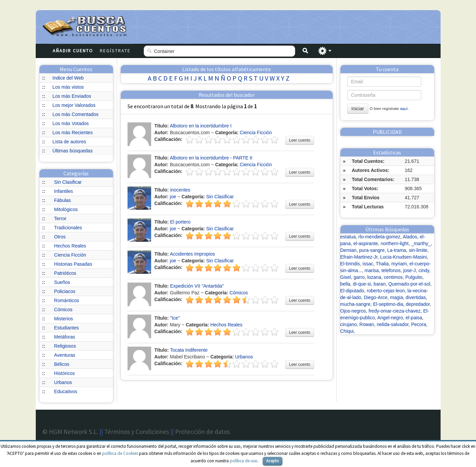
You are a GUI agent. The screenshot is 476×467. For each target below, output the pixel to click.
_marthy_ (421, 243)
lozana (374, 277)
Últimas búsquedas (73, 151)
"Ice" (175, 318)
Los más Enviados (72, 96)
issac (368, 264)
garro (359, 277)
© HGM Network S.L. (70, 432)
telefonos (391, 270)
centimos (393, 277)
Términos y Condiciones (137, 432)
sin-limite (418, 250)
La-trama (397, 250)
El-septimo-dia (388, 304)
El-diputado (352, 291)
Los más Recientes (73, 133)
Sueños (62, 282)
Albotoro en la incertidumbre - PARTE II (211, 158)
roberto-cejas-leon (386, 291)
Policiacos (65, 291)
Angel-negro (390, 318)
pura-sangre (372, 250)
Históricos (64, 373)
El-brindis (350, 264)
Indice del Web (68, 78)
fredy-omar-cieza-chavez (395, 311)
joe (173, 197)
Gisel (346, 277)
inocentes (180, 190)
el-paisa (414, 318)
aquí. (404, 108)
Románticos (66, 300)
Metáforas (64, 337)
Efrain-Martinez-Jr (359, 257)
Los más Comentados (76, 114)
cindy (424, 270)
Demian (348, 250)
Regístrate (115, 51)
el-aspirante (366, 243)
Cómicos (63, 310)
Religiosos (65, 346)
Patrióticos (65, 273)
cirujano (349, 324)
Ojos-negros (353, 311)
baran (380, 284)
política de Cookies (120, 453)
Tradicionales (68, 228)
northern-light (395, 243)
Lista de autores (69, 142)
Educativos (65, 391)
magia (396, 297)
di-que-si (362, 284)
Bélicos (62, 364)
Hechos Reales (70, 246)
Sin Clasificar (68, 182)
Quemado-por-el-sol (409, 284)
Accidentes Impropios (192, 254)
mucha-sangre (356, 304)
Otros (60, 237)
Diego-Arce (376, 297)
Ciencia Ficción (70, 255)
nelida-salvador (393, 324)
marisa (372, 270)
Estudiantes (66, 328)
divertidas (416, 297)
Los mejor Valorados (74, 105)
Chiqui (347, 331)
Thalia (382, 264)
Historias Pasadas (73, 264)
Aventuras (65, 355)
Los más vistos (68, 87)
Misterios (63, 319)
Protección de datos (202, 432)
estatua (348, 237)
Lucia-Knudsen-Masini (404, 257)
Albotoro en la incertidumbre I (201, 126)
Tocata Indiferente (189, 350)
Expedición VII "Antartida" (197, 286)
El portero (180, 222)
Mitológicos (66, 209)
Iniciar (358, 109)
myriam (399, 264)
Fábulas (62, 200)
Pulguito (414, 277)
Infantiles (63, 191)
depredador (418, 304)
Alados (410, 237)
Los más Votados (71, 123)
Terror (60, 218)
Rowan (367, 324)
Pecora (419, 324)
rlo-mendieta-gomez (379, 237)
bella (345, 284)
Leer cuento (300, 140)
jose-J (409, 270)
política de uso (244, 461)
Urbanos (63, 382)
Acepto (273, 461)
